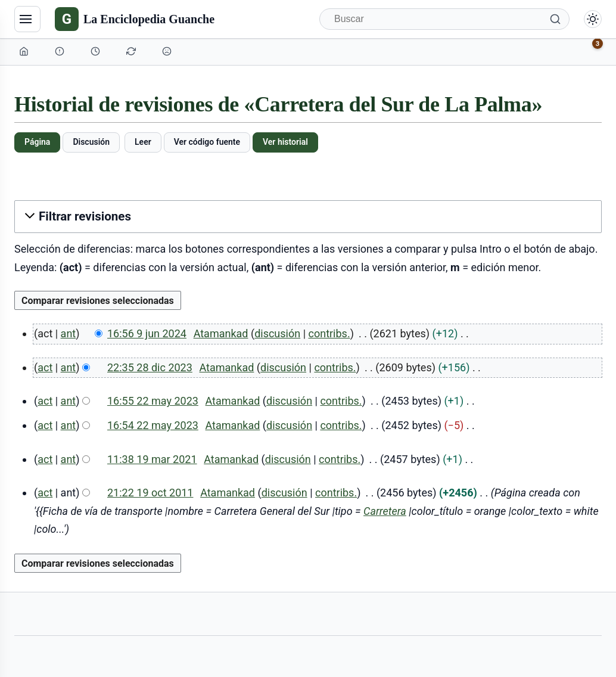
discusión (277, 333)
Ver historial (285, 142)
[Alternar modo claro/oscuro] (593, 19)
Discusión (91, 142)
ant (69, 333)
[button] (308, 217)
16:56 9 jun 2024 (147, 333)
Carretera (385, 511)
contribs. (329, 333)
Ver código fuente (207, 142)
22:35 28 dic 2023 (150, 367)
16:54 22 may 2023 (153, 425)
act (45, 367)
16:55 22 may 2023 (153, 401)
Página (37, 142)
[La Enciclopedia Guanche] (135, 19)
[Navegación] (27, 19)
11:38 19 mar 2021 (152, 459)
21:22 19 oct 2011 (150, 493)
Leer (143, 142)
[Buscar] (444, 19)
